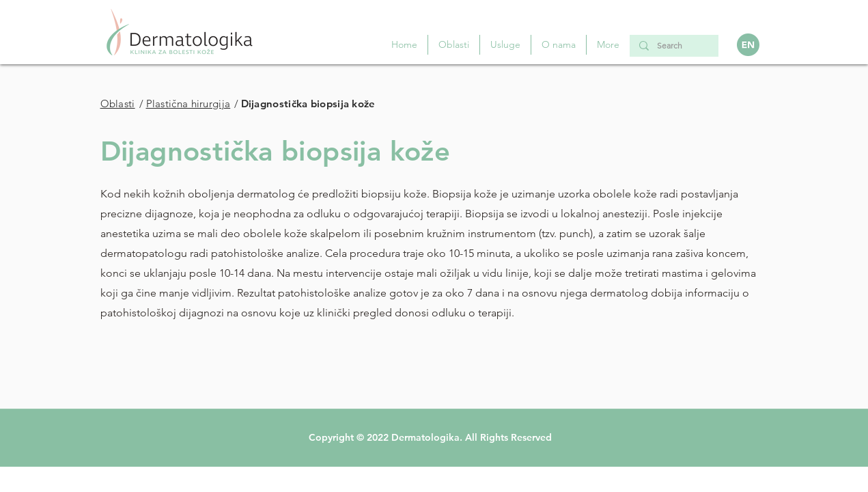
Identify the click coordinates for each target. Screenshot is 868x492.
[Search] (673, 46)
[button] (505, 45)
